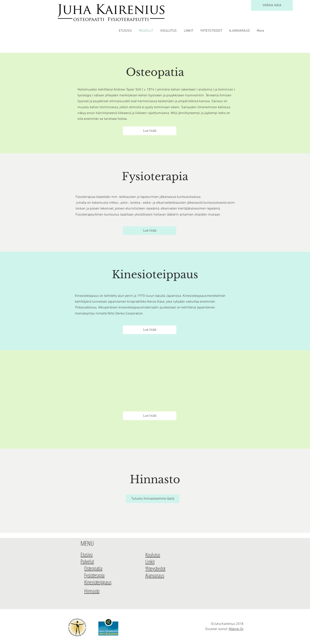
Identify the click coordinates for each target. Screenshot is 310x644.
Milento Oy (236, 629)
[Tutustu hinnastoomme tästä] (153, 499)
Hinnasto (155, 479)
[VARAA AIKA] (272, 5)
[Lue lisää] (150, 131)
